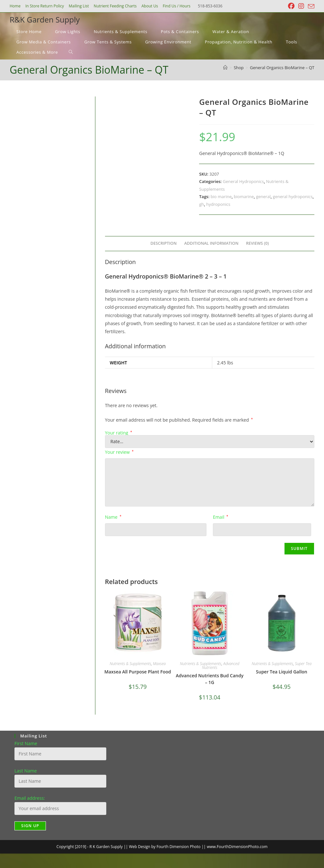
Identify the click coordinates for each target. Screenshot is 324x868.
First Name (26, 743)
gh (201, 204)
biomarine (244, 196)
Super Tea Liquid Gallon (282, 672)
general (263, 196)
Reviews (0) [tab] (257, 243)
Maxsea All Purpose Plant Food (138, 672)
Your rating (119, 433)
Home (15, 6)
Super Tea (303, 664)
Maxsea (159, 664)
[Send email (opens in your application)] (310, 6)
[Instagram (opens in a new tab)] (301, 6)
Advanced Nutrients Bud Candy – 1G (210, 679)
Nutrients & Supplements (131, 664)
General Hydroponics (243, 181)
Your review (119, 452)
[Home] (225, 68)
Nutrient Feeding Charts (115, 6)
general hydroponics (293, 196)
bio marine (221, 196)
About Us (149, 6)
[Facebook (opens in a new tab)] (291, 6)
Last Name (26, 771)
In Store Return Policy (45, 6)
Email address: (30, 798)
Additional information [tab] (211, 243)
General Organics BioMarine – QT (282, 68)
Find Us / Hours (177, 6)
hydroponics (218, 204)
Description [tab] (164, 243)
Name (113, 517)
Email (221, 517)
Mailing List (79, 6)
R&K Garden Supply (45, 19)
